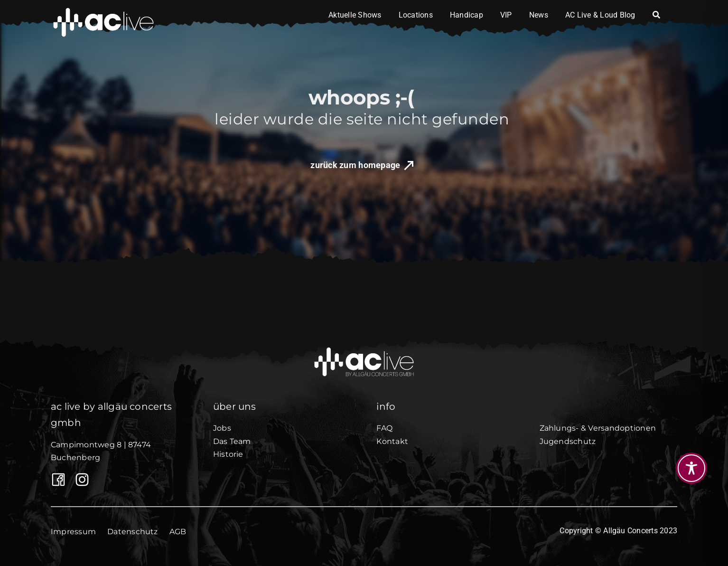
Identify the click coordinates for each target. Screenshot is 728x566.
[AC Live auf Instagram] (80, 480)
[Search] (656, 15)
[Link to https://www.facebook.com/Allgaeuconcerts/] (56, 480)
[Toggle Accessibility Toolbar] (691, 468)
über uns (235, 406)
